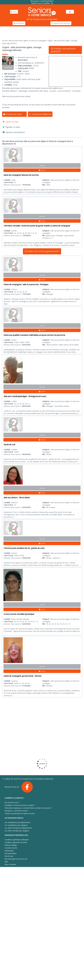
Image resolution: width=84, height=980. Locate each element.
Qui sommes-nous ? (12, 802)
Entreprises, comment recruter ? (17, 811)
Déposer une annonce (61, 23)
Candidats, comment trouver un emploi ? (20, 805)
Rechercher (19, 23)
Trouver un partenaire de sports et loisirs (20, 813)
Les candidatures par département (17, 822)
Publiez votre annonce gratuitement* (42, 251)
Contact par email (12, 114)
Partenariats (9, 851)
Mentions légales (11, 845)
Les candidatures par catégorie (16, 825)
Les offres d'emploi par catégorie (17, 831)
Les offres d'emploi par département (18, 828)
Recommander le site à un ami (16, 859)
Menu (14, 12)
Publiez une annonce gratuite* (63, 50)
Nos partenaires (11, 853)
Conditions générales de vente (16, 842)
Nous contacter (10, 864)
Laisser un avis (11, 122)
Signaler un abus (11, 127)
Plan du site (9, 856)
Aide (6, 862)
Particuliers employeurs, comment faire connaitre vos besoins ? (28, 808)
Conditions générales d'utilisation (17, 840)
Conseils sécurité (11, 848)
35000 (31, 68)
